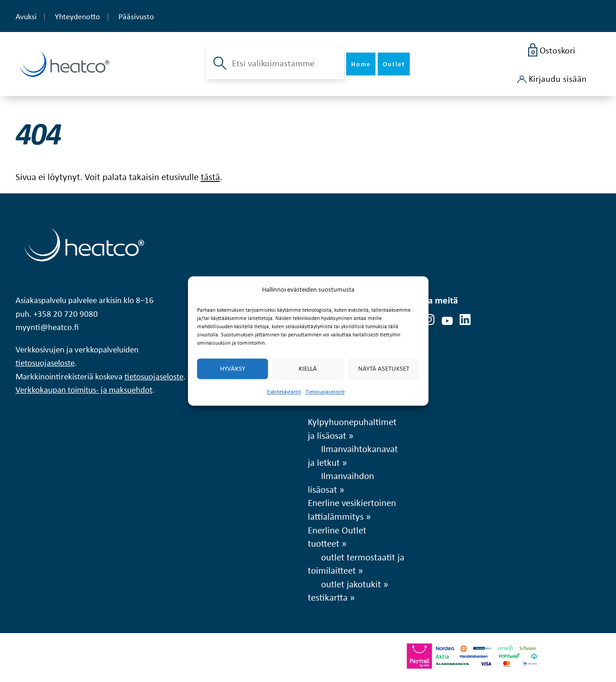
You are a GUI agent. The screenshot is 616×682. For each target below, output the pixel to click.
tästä (210, 176)
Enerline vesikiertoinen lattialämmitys (352, 509)
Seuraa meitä (432, 300)
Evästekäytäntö (284, 392)
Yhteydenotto (78, 16)
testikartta (328, 597)
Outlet (394, 64)
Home (361, 64)
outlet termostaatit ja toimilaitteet (356, 564)
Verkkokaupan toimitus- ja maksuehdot (84, 390)
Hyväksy (233, 369)
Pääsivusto (136, 16)
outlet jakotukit (351, 584)
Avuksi (26, 16)
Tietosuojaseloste (325, 392)
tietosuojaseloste (45, 363)
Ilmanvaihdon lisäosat (341, 482)
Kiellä (308, 369)
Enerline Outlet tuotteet (337, 537)
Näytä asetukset (384, 369)
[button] (219, 63)
